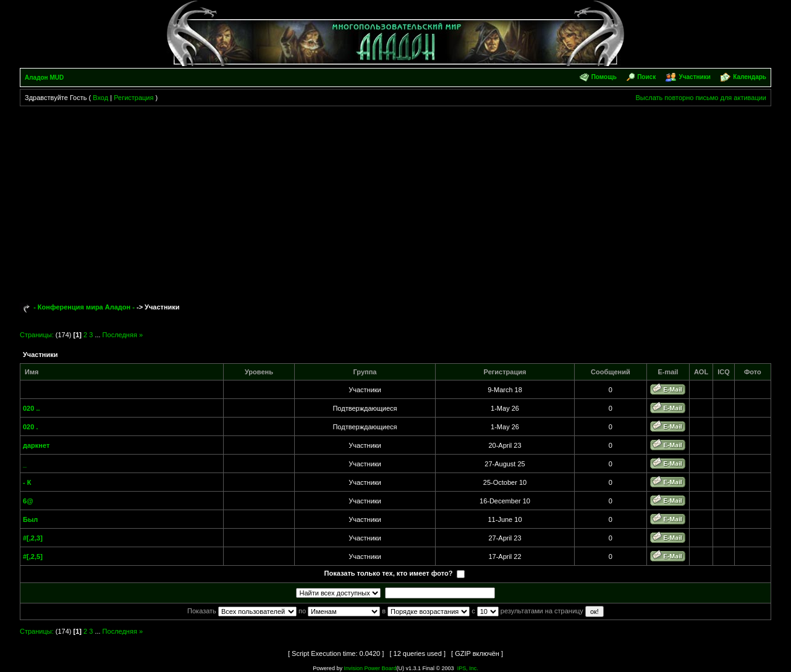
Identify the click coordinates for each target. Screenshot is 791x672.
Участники (694, 77)
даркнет (36, 445)
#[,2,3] (33, 538)
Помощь (604, 77)
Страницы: (37, 335)
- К (27, 482)
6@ (28, 501)
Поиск (646, 77)
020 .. (32, 408)
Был (30, 519)
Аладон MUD (44, 78)
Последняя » (123, 335)
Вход (100, 98)
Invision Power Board (370, 668)
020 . (30, 427)
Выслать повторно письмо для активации (701, 98)
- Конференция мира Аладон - (84, 307)
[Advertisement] (395, 199)
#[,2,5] (33, 556)
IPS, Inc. (468, 668)
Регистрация (133, 98)
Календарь (750, 77)
